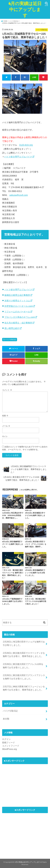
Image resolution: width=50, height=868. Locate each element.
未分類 (6, 719)
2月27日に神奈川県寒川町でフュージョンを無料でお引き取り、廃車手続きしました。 (24, 688)
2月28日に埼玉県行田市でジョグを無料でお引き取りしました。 (24, 643)
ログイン (6, 739)
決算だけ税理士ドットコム (17, 301)
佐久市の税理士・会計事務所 (18, 323)
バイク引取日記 (11, 339)
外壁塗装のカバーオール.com (19, 306)
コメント (7, 390)
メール (6, 426)
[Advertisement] (22, 782)
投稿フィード (9, 742)
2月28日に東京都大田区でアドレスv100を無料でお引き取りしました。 (23, 666)
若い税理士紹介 (12, 328)
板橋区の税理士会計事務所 (17, 295)
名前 (5, 416)
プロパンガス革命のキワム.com (20, 317)
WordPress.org (9, 749)
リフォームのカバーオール (17, 312)
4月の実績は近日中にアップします (25, 9)
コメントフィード (11, 746)
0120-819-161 (26, 145)
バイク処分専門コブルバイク (18, 157)
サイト (5, 436)
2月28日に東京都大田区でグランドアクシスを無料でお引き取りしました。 (24, 677)
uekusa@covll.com (19, 195)
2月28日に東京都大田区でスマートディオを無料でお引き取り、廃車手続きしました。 (24, 655)
